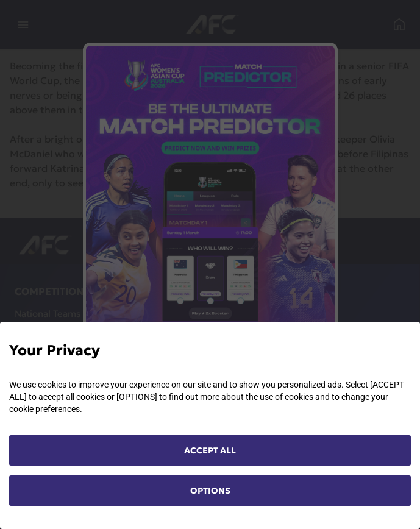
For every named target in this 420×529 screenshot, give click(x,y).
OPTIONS (210, 491)
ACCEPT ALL (210, 450)
